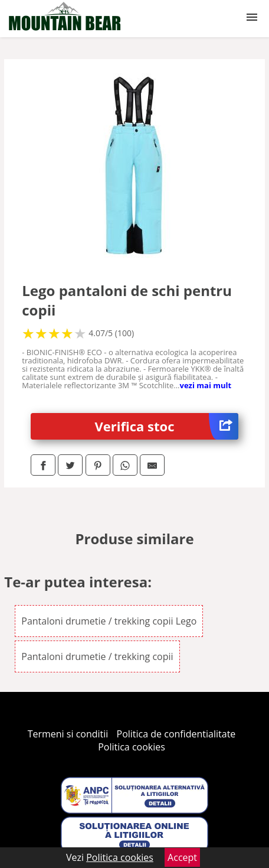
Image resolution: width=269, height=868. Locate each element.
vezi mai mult (206, 385)
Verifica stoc (167, 426)
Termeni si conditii (68, 734)
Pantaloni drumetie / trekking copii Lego (109, 621)
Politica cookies (132, 747)
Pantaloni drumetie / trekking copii (97, 656)
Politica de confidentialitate (176, 734)
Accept (182, 857)
